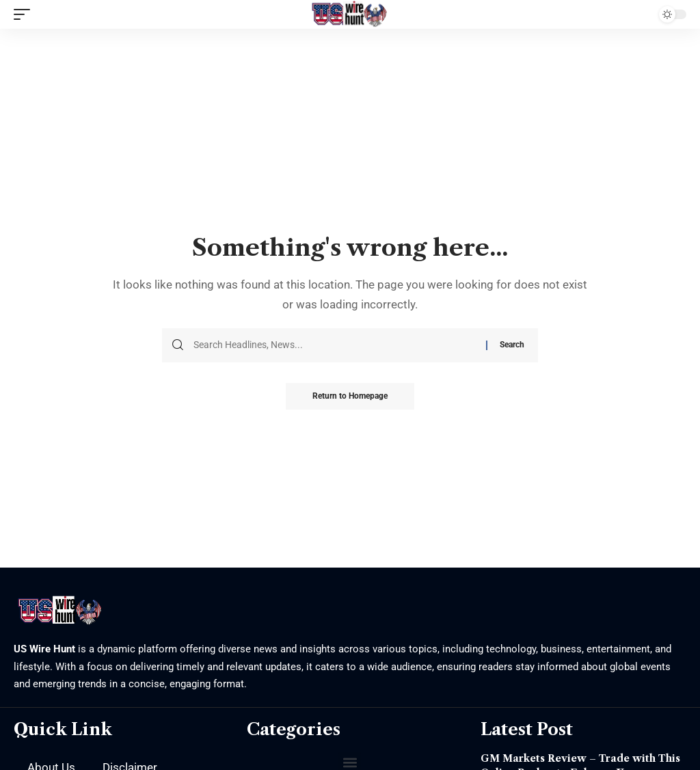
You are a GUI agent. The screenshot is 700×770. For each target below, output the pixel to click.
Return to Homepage (350, 397)
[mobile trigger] (25, 14)
